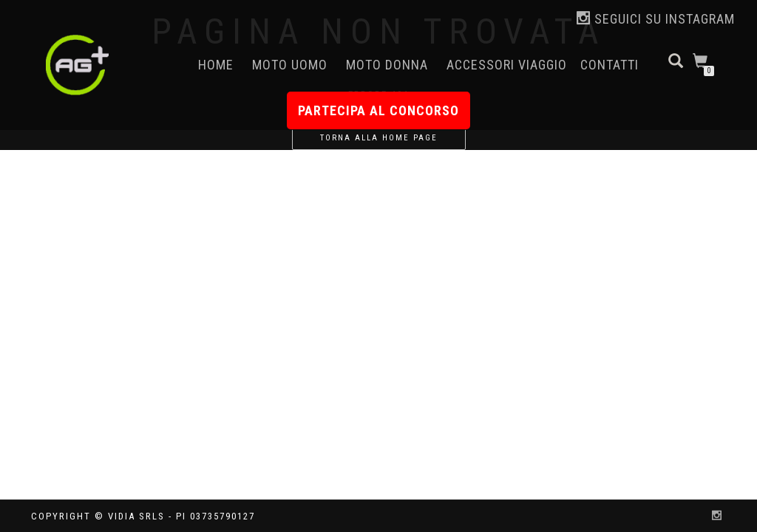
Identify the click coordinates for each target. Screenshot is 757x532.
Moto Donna (387, 65)
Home (216, 65)
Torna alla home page (379, 138)
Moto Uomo (290, 65)
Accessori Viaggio (507, 65)
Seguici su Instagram (656, 19)
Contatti (610, 65)
